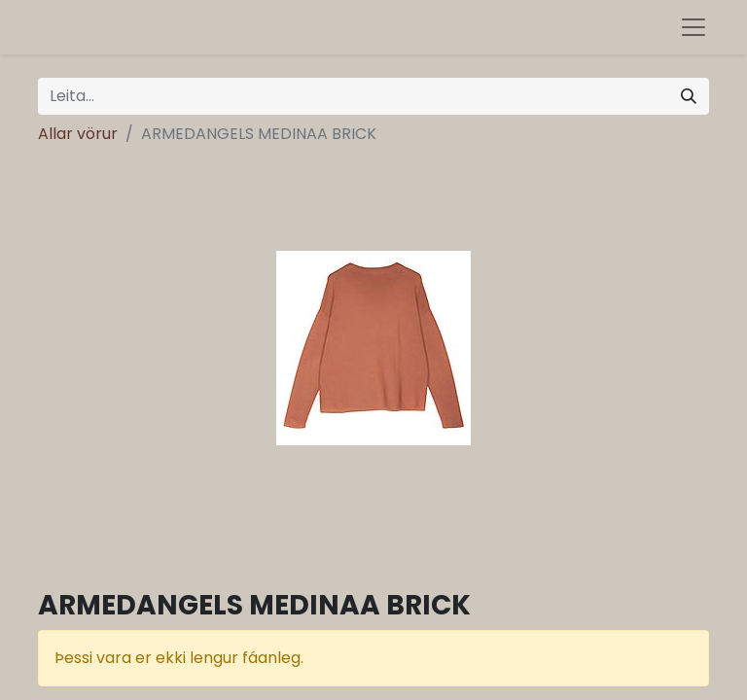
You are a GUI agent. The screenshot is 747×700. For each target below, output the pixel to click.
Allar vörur (78, 134)
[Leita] (689, 96)
